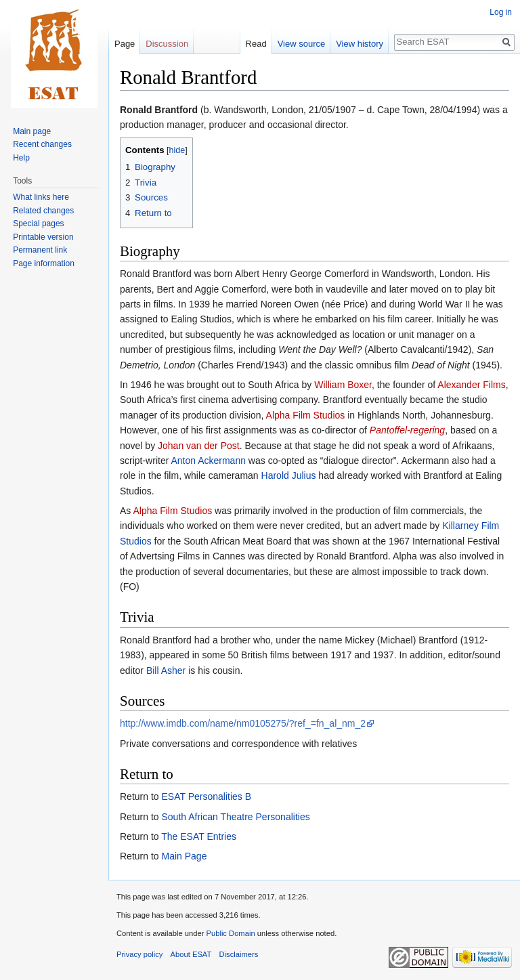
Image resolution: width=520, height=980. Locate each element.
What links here (41, 197)
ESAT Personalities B (206, 796)
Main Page (184, 856)
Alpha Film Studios (306, 415)
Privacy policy (139, 954)
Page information (44, 263)
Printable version (43, 237)
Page (125, 44)
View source (302, 44)
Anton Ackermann (208, 461)
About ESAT (191, 954)
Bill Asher (166, 670)
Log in (501, 12)
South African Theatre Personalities (235, 817)
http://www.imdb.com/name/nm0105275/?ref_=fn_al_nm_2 (243, 723)
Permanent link (40, 250)
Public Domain (230, 933)
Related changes (43, 211)
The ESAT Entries (199, 836)
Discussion (167, 44)
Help (21, 158)
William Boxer (343, 385)
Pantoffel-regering (407, 430)
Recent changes (42, 144)
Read (256, 44)
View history (360, 44)
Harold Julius (289, 475)
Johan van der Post (199, 446)
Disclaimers (239, 954)
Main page (32, 131)
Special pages (38, 223)
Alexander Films (471, 385)
